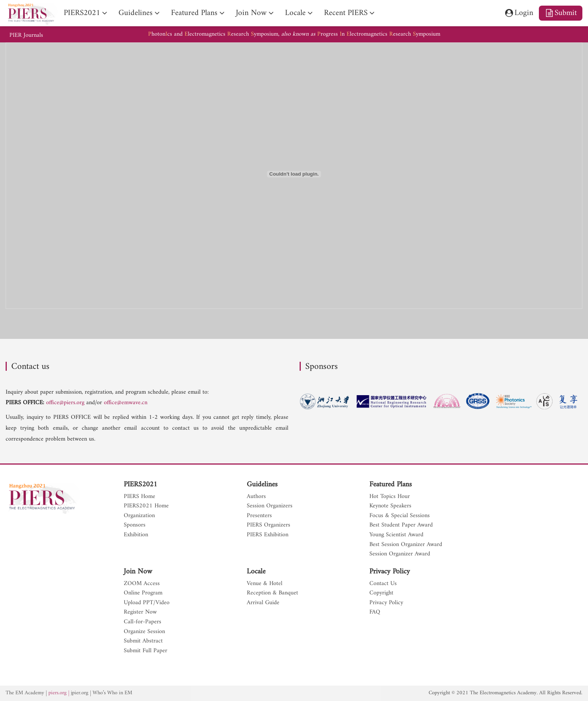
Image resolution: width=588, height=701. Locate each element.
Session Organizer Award (400, 554)
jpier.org (80, 693)
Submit (561, 13)
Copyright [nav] (381, 593)
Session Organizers (270, 506)
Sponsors (135, 525)
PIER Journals (26, 35)
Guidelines (262, 485)
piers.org (58, 693)
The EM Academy (25, 693)
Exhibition (136, 535)
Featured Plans (391, 485)
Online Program (143, 593)
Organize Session (144, 632)
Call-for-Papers (142, 622)
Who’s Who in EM (112, 693)
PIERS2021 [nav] (82, 13)
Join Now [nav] (251, 13)
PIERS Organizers (268, 525)
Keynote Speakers (390, 506)
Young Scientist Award (396, 535)
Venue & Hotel (265, 584)
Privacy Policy (390, 572)
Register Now (140, 612)
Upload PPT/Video (147, 603)
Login (518, 13)
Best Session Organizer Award (406, 545)
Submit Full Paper (145, 651)
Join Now (138, 572)
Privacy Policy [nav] (386, 603)
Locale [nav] (295, 13)
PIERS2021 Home (146, 506)
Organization (139, 516)
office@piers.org (65, 403)
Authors (256, 497)
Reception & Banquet (272, 593)
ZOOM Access (142, 584)
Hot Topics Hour (390, 497)
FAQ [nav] (375, 612)
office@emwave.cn (126, 403)
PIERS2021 (140, 485)
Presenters (259, 516)
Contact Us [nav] (383, 584)
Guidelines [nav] (136, 13)
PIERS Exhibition (268, 535)
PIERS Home (139, 497)
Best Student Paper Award (401, 525)
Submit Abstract (143, 641)
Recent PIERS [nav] (346, 13)
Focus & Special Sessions (400, 516)
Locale (256, 572)
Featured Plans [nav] (194, 13)
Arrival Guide (263, 603)
